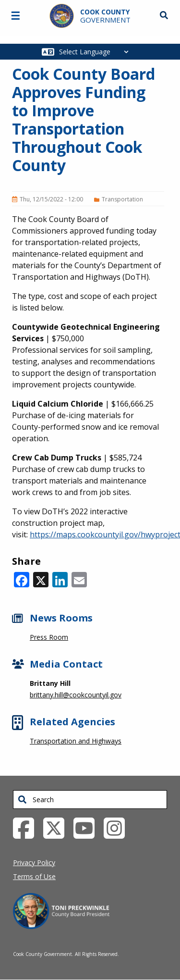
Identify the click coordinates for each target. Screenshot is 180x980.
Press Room (49, 637)
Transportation (122, 199)
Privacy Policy (34, 862)
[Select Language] (96, 52)
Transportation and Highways (76, 741)
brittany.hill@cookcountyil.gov (76, 695)
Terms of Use (34, 876)
